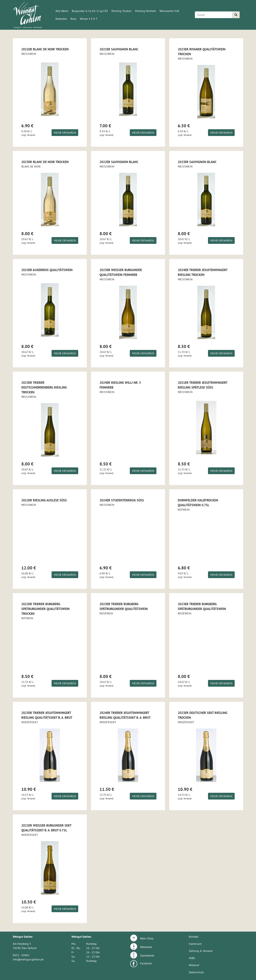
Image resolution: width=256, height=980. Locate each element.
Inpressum (195, 944)
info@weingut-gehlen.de (28, 959)
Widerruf (194, 965)
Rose (73, 19)
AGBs (192, 958)
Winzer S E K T (89, 19)
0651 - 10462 (21, 955)
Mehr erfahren (65, 133)
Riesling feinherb (146, 11)
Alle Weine (62, 11)
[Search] (214, 15)
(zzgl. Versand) (28, 135)
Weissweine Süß (169, 11)
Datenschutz (196, 972)
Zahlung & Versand (201, 951)
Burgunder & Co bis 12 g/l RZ (90, 11)
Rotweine (61, 19)
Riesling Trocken (122, 11)
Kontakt (194, 937)
